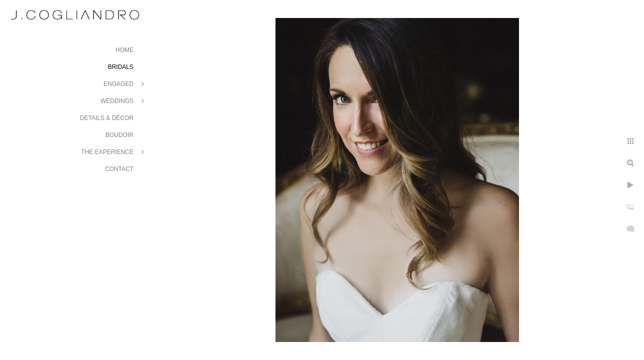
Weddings (117, 101)
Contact (119, 169)
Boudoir (119, 135)
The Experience (107, 152)
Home (124, 50)
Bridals (121, 67)
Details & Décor (107, 118)
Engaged (118, 84)
